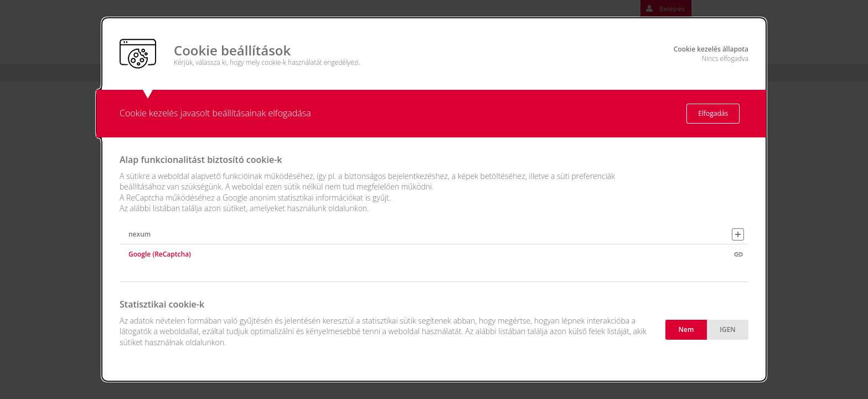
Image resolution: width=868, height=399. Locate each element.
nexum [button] (139, 234)
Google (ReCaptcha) (160, 254)
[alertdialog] (434, 199)
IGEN (727, 329)
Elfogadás (713, 113)
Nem (686, 329)
